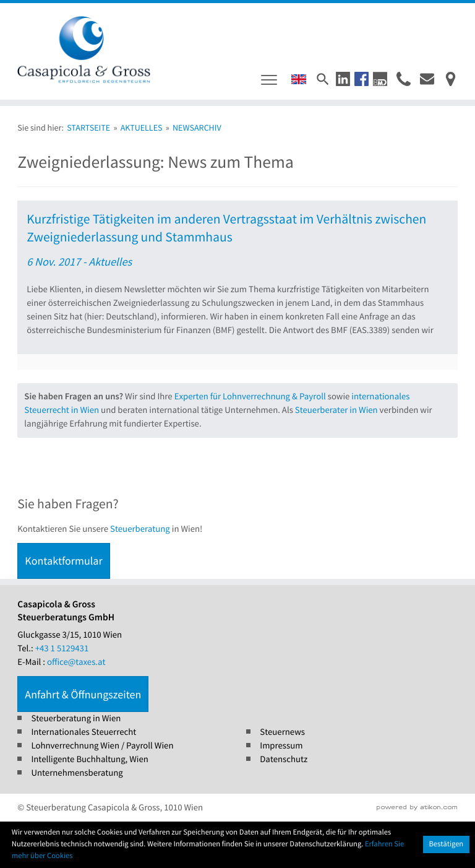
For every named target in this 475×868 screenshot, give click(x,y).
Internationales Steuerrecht (83, 732)
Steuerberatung (140, 529)
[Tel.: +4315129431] (62, 649)
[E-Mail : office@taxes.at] (427, 79)
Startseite (88, 128)
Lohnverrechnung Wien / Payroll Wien (102, 746)
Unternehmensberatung (77, 773)
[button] (343, 79)
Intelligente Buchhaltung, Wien (89, 759)
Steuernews (282, 732)
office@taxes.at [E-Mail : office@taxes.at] (76, 662)
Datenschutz (284, 759)
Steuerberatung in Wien (76, 718)
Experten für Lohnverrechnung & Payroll (250, 397)
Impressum (281, 746)
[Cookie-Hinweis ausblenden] (446, 844)
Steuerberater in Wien (336, 410)
